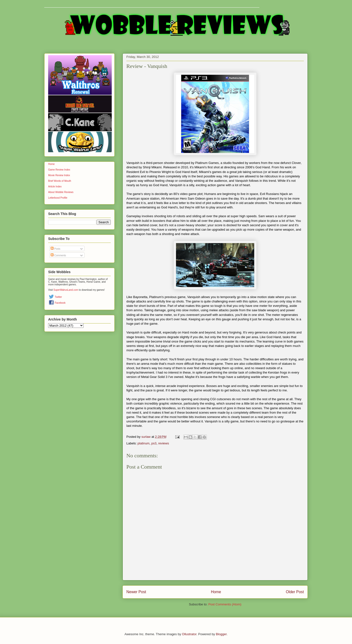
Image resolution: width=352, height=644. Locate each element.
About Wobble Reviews (61, 192)
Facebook (60, 303)
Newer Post (136, 592)
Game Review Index (59, 170)
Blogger (221, 634)
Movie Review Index (59, 175)
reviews (164, 443)
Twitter (58, 297)
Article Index (55, 187)
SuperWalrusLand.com (66, 290)
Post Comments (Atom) (225, 604)
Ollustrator (189, 634)
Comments (58, 255)
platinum (144, 443)
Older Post (295, 592)
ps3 (154, 443)
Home (216, 592)
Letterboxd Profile (58, 198)
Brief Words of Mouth (60, 181)
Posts (55, 249)
